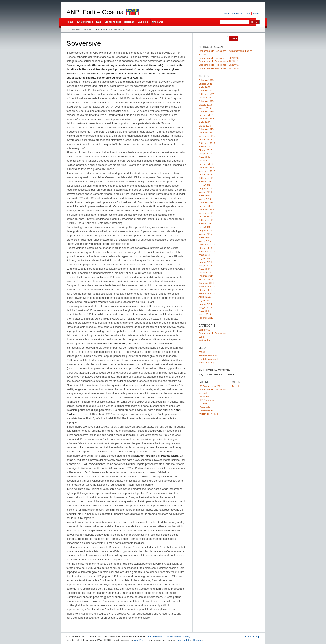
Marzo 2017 (205, 161)
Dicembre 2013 (206, 283)
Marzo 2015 (205, 241)
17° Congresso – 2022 (89, 22)
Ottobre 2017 (205, 140)
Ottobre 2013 (205, 290)
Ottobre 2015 (205, 216)
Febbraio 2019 (206, 112)
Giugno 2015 (205, 231)
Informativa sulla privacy (178, 637)
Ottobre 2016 (205, 175)
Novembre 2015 (207, 213)
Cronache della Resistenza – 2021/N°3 (219, 58)
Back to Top (253, 637)
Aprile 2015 (204, 237)
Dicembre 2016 (206, 168)
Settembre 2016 (207, 178)
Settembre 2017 (207, 143)
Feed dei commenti (208, 359)
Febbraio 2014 (206, 276)
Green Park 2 (182, 640)
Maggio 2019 (205, 105)
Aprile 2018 (204, 122)
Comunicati (204, 330)
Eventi (202, 337)
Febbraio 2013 (206, 318)
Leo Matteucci (117, 29)
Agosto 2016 (205, 182)
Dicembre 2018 (206, 119)
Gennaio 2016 (206, 206)
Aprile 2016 (204, 195)
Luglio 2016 (205, 185)
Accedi (256, 14)
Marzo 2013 (205, 314)
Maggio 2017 (205, 154)
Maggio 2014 (205, 265)
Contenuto (238, 14)
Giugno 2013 (205, 304)
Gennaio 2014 (206, 279)
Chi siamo (158, 22)
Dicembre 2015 (206, 210)
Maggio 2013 (205, 307)
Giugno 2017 (205, 150)
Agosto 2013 (205, 297)
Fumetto (89, 29)
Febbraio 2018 (206, 129)
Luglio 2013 (205, 300)
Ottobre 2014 (205, 248)
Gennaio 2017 (206, 164)
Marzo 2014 (205, 273)
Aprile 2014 (204, 269)
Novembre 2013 (207, 286)
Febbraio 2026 (206, 80)
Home (227, 14)
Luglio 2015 (205, 227)
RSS (248, 14)
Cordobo (198, 640)
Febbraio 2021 (206, 91)
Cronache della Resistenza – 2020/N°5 (219, 68)
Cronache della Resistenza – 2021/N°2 (219, 61)
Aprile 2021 (204, 87)
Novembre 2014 (207, 245)
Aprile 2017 (204, 157)
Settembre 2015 (207, 220)
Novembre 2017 (207, 136)
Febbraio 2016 (206, 203)
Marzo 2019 (205, 108)
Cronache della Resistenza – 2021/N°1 (219, 65)
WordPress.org (206, 363)
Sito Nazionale (156, 637)
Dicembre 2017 (206, 133)
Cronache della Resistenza (119, 22)
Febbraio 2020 (206, 101)
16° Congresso (74, 29)
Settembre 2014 (207, 252)
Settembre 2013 (207, 293)
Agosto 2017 (205, 147)
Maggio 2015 (205, 234)
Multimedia (204, 340)
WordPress (140, 640)
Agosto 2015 (205, 224)
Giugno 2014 (205, 262)
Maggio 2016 (205, 192)
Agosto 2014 (205, 255)
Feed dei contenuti (208, 355)
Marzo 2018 (205, 126)
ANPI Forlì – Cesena (95, 12)
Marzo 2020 (205, 98)
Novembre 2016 (207, 171)
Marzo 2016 (205, 199)
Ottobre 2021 (205, 84)
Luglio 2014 (205, 258)
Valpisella (143, 22)
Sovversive (101, 29)
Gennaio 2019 (206, 115)
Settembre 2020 (207, 94)
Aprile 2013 (204, 311)
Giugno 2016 (205, 189)
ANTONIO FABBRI (208, 414)
